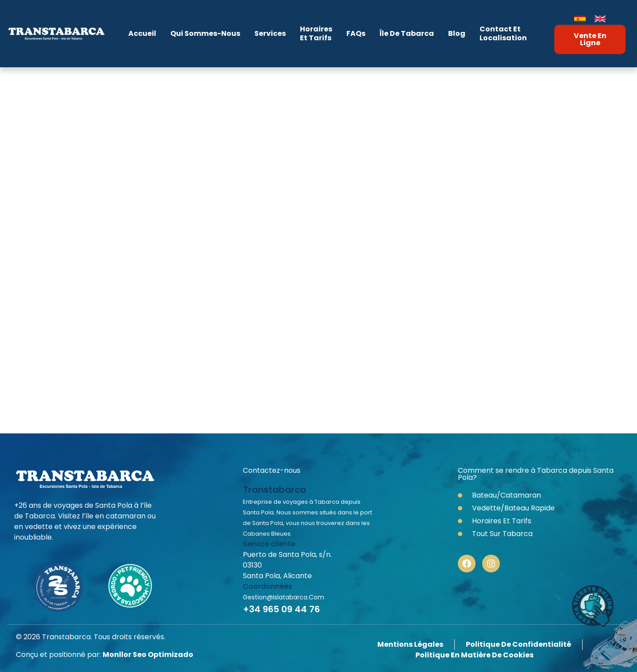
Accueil (142, 33)
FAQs (356, 33)
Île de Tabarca (407, 33)
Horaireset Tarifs (316, 33)
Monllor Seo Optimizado (148, 655)
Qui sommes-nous (205, 33)
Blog (457, 33)
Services (270, 33)
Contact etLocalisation (503, 33)
